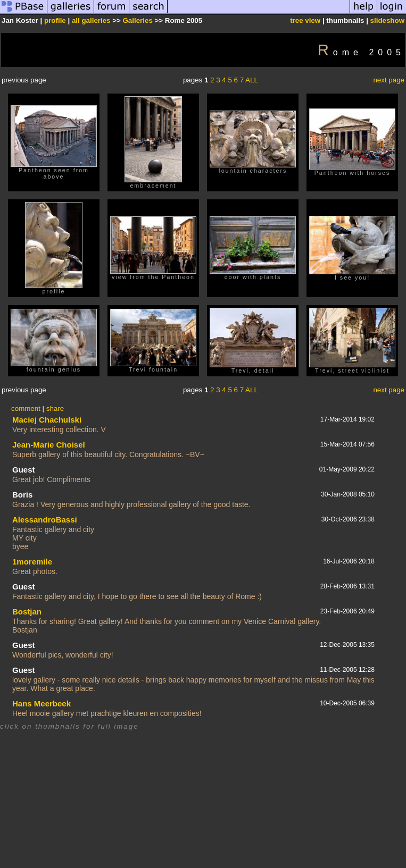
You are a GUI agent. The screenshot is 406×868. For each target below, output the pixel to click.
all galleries (91, 20)
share (55, 408)
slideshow (387, 20)
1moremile (32, 562)
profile (55, 20)
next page (389, 80)
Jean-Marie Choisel (49, 445)
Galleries (138, 20)
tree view (305, 20)
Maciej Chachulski (47, 420)
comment (26, 408)
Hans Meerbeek (42, 703)
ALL (252, 80)
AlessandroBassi (45, 520)
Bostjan (27, 612)
